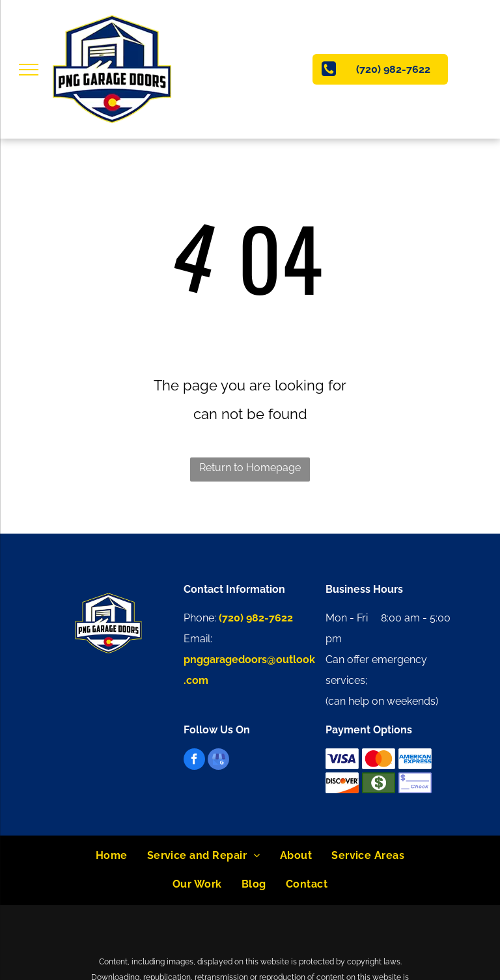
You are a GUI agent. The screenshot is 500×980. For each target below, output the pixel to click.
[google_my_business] (218, 761)
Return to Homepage (250, 468)
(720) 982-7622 (256, 618)
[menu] (29, 70)
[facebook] (194, 761)
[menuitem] (112, 856)
